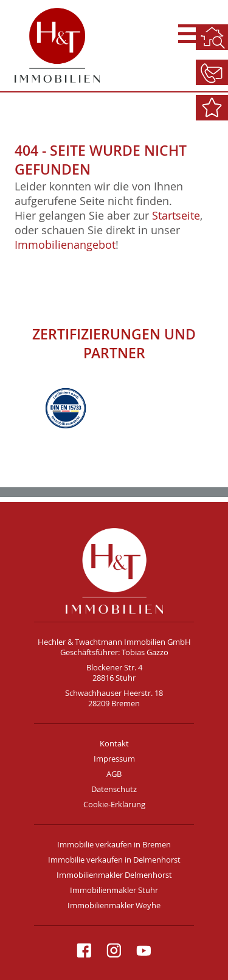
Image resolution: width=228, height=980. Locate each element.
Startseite (176, 215)
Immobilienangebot (65, 245)
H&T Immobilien (114, 571)
